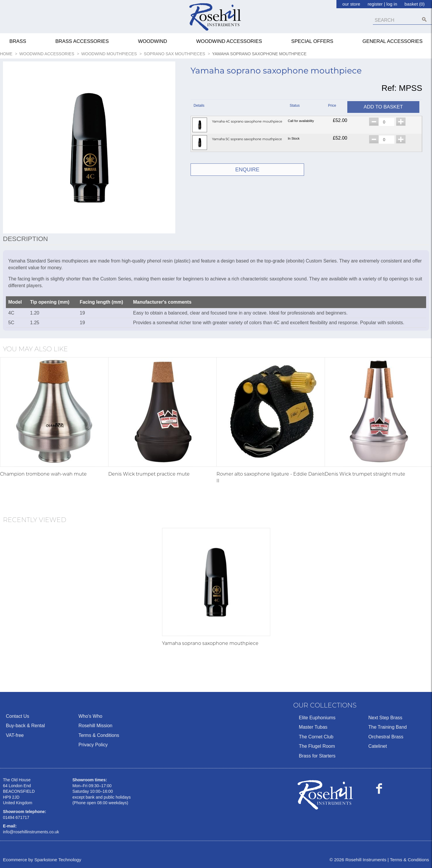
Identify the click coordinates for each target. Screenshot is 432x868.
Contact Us (17, 716)
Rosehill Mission (96, 726)
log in (392, 4)
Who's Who (90, 716)
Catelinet (377, 746)
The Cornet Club (316, 737)
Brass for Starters (317, 756)
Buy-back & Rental (25, 726)
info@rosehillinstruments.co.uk (31, 832)
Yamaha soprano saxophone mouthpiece (210, 643)
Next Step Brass (385, 718)
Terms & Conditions (99, 735)
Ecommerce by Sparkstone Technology (42, 860)
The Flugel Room (317, 746)
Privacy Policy (93, 745)
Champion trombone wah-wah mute (43, 474)
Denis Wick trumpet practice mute (149, 474)
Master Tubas (313, 727)
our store (351, 4)
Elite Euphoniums (317, 718)
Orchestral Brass (386, 737)
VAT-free (15, 735)
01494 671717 (16, 817)
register (375, 4)
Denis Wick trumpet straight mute (365, 474)
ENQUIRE (247, 170)
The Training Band (387, 727)
